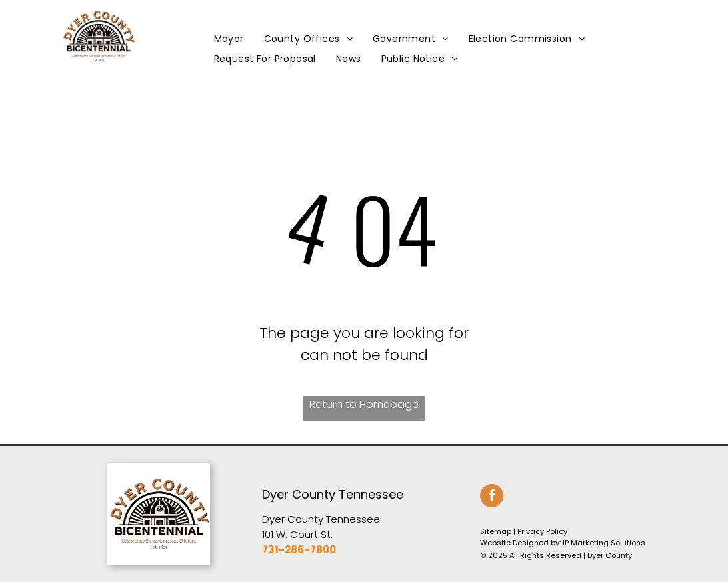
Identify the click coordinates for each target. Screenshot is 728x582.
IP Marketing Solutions (604, 543)
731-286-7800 (299, 550)
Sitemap (496, 531)
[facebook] (492, 497)
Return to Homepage (364, 404)
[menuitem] (229, 39)
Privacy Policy (542, 531)
